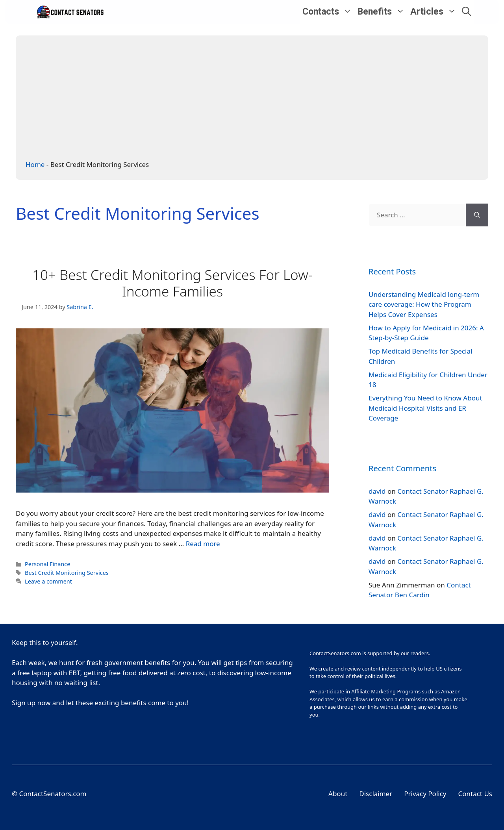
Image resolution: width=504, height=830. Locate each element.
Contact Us (475, 794)
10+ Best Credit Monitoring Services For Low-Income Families (172, 283)
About (338, 794)
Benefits (383, 12)
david (377, 491)
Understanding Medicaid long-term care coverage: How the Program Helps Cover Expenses (424, 304)
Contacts (329, 12)
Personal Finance (47, 564)
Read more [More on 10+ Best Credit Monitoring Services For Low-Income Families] (203, 544)
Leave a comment (48, 581)
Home (35, 164)
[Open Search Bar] (466, 12)
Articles (435, 12)
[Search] (477, 215)
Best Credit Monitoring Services (67, 573)
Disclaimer (376, 794)
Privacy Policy (425, 794)
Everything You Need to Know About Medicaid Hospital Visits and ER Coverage (425, 408)
